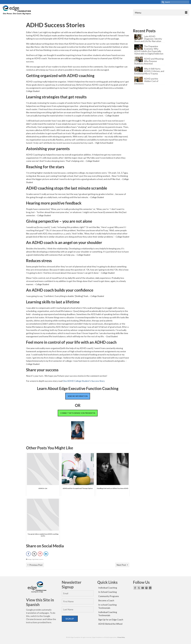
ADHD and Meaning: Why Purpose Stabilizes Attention (149, 61)
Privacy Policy (121, 637)
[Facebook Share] (28, 554)
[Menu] (161, 13)
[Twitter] (139, 588)
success (41, 559)
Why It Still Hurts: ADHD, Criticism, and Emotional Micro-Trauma (149, 71)
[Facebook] (135, 588)
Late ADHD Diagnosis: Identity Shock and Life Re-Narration (148, 39)
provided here (45, 622)
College (29, 559)
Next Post (121, 565)
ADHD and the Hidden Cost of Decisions (146, 81)
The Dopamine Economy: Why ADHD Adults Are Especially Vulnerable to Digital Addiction (149, 50)
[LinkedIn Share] (46, 554)
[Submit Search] (163, 2)
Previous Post (36, 565)
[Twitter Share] (34, 554)
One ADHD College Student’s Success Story (84, 381)
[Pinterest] (146, 588)
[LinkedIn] (150, 588)
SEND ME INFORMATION (78, 396)
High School (35, 559)
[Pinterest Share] (40, 554)
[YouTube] (143, 588)
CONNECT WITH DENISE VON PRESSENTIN (78, 413)
